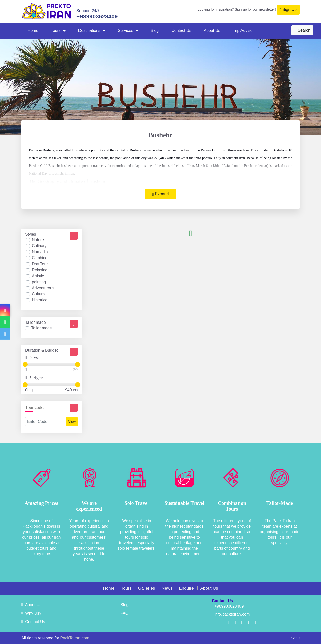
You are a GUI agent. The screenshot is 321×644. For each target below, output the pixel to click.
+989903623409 (97, 16)
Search (302, 30)
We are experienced (89, 506)
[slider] (25, 364)
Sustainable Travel (184, 503)
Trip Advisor (243, 30)
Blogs (124, 605)
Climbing (40, 258)
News (167, 588)
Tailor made (42, 328)
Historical (40, 300)
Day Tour (40, 264)
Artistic (38, 276)
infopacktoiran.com (231, 614)
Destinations (89, 30)
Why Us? (31, 613)
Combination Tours (232, 506)
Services (126, 30)
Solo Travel (137, 503)
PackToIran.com (75, 638)
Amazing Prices (41, 503)
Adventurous (43, 288)
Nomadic (40, 252)
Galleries (146, 588)
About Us (212, 30)
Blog (155, 30)
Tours (56, 30)
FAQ (123, 613)
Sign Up (288, 10)
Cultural (39, 294)
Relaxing (40, 270)
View (72, 422)
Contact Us (181, 30)
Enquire (186, 588)
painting (39, 282)
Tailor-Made (280, 503)
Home (33, 30)
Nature (38, 240)
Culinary (39, 246)
